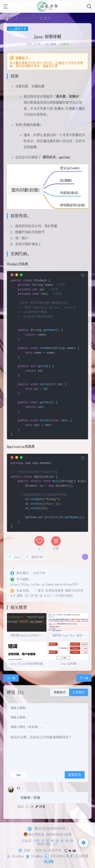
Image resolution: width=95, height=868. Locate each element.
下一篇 (84, 678)
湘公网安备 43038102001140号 (47, 834)
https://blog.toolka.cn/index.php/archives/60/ (44, 584)
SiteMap (37, 856)
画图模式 (60, 692)
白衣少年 (55, 850)
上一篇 (11, 678)
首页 (11, 18)
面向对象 (37, 557)
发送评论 (75, 775)
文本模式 (79, 692)
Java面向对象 (29, 18)
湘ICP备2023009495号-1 (48, 828)
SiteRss (18, 856)
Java (17, 557)
